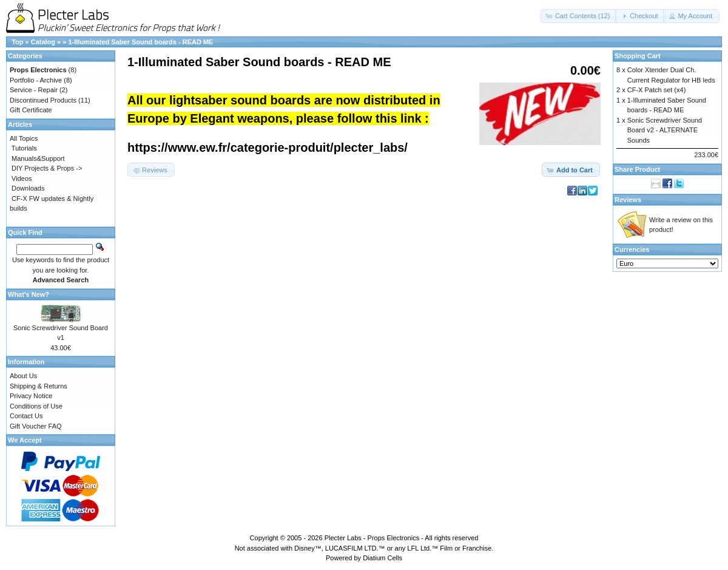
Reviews (628, 200)
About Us (23, 376)
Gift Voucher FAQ (36, 426)
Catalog (43, 42)
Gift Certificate (31, 110)
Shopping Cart (638, 56)
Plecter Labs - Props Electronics (372, 538)
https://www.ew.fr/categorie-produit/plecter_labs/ (268, 148)
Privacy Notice (31, 396)
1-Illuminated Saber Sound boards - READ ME (140, 42)
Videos (22, 178)
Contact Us (26, 416)
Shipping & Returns (39, 386)
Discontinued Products (43, 100)
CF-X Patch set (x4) (657, 90)
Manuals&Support (38, 158)
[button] (579, 16)
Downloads (28, 188)
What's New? (29, 294)
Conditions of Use (36, 406)
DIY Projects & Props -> (47, 168)
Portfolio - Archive (36, 80)
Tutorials (24, 148)
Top (17, 42)
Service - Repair (34, 90)
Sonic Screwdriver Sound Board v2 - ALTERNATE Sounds (665, 130)
